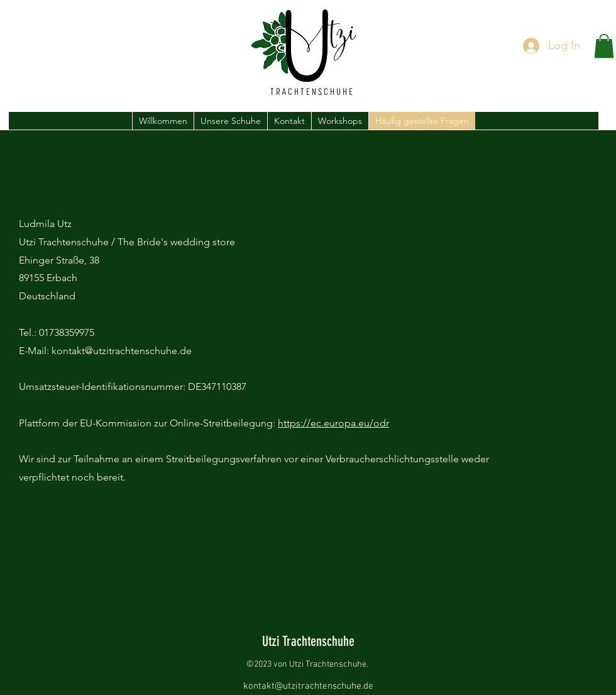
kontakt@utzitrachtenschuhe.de (308, 686)
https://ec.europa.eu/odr (333, 423)
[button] (604, 46)
